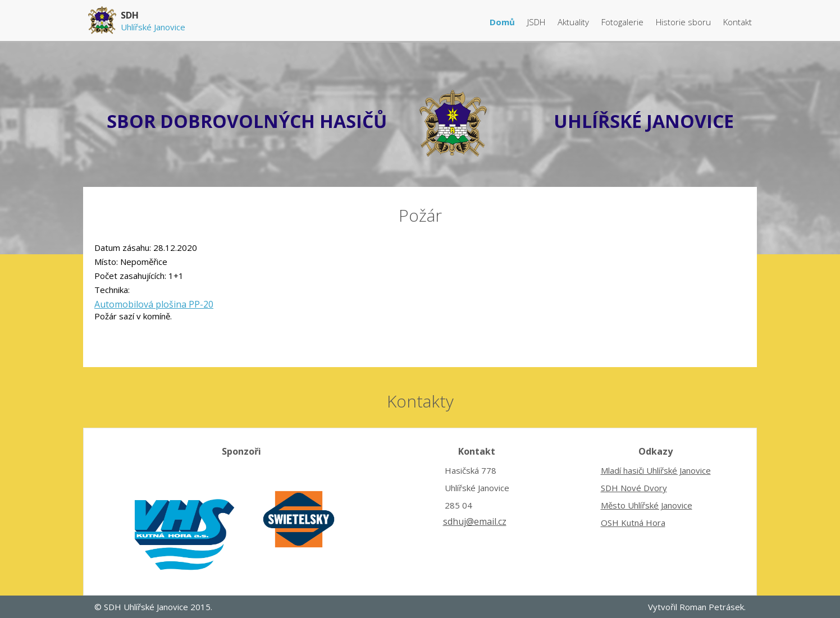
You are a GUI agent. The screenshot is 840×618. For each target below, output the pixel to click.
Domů (503, 22)
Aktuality (574, 22)
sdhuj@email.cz (475, 521)
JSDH (537, 22)
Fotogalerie (624, 22)
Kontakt (738, 22)
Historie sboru (684, 22)
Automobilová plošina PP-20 (154, 304)
